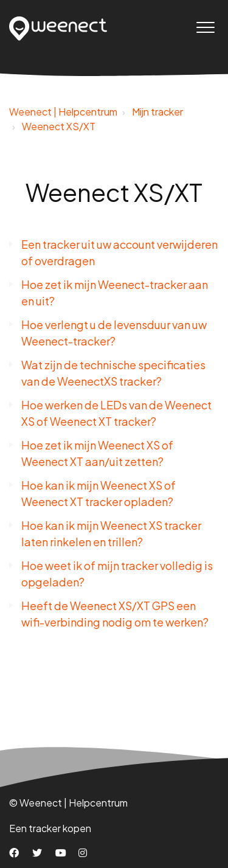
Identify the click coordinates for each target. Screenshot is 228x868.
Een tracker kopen (50, 828)
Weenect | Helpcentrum (63, 112)
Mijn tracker (157, 112)
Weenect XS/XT (59, 126)
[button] (205, 27)
